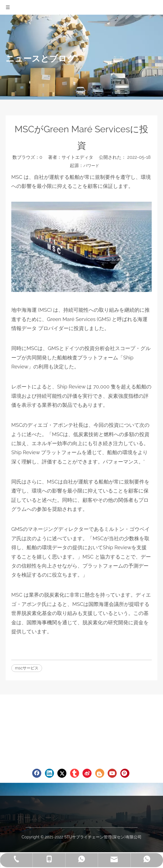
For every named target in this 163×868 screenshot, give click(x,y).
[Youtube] (112, 773)
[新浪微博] (87, 773)
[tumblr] (75, 773)
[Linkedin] (49, 773)
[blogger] (100, 773)
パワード (91, 166)
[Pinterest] (125, 773)
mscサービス (27, 668)
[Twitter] (62, 773)
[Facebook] (37, 773)
